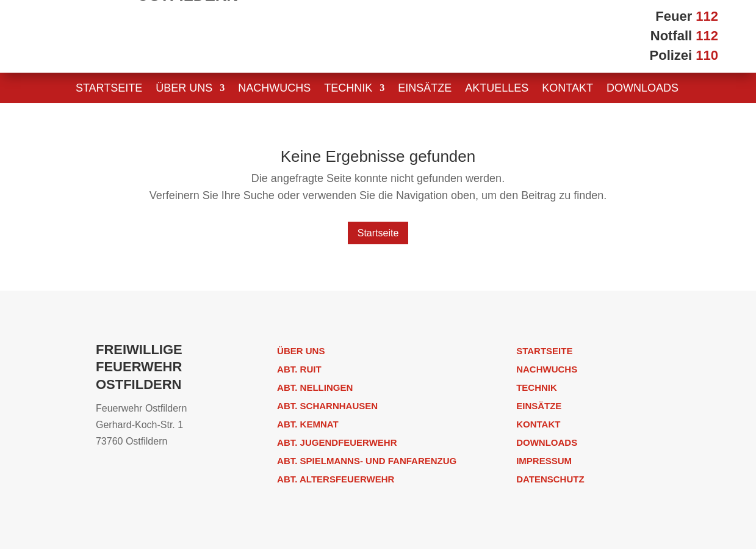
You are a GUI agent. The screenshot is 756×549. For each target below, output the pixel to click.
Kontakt (567, 89)
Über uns (184, 89)
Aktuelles (497, 89)
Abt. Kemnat (308, 424)
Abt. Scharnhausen (327, 406)
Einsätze (425, 89)
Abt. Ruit (299, 369)
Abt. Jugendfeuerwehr (337, 442)
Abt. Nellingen (315, 387)
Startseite (109, 89)
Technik (348, 89)
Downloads (643, 89)
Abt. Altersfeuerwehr (336, 479)
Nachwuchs (274, 89)
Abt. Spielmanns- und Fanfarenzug (367, 461)
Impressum (544, 461)
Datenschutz (550, 479)
